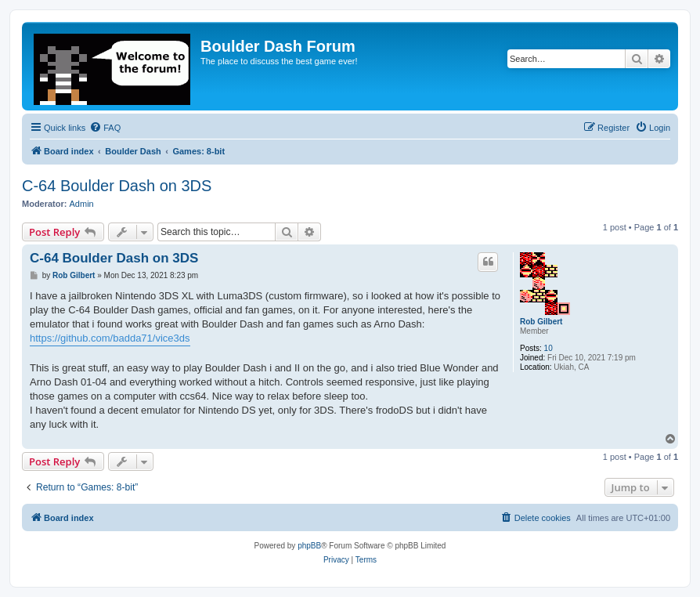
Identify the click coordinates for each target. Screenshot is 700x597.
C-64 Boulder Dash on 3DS (117, 186)
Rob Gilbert (541, 322)
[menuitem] (105, 128)
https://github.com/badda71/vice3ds (110, 338)
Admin (82, 204)
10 (548, 348)
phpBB (309, 546)
